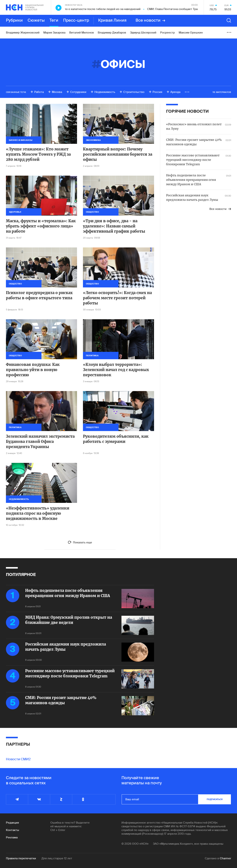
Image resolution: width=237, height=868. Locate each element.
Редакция (12, 823)
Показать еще (82, 542)
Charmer (225, 858)
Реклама (12, 837)
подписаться (215, 799)
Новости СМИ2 (18, 759)
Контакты (12, 830)
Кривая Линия (112, 21)
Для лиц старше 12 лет (57, 858)
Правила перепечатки (21, 858)
